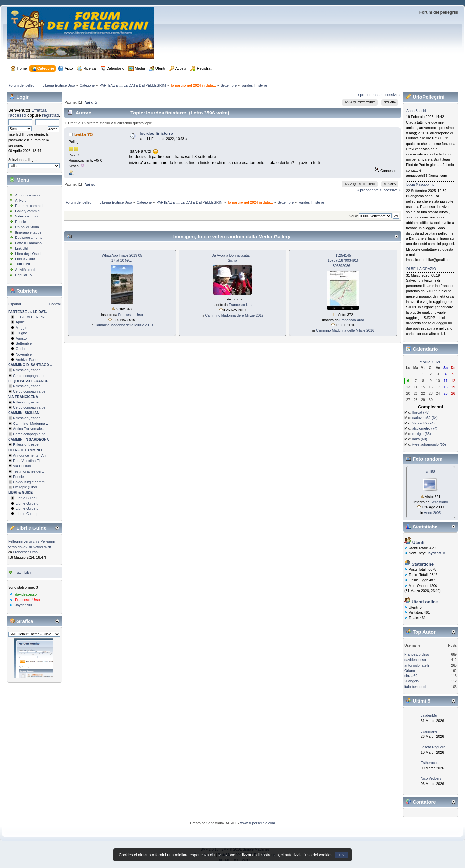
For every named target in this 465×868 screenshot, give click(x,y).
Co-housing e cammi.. (30, 482)
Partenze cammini (29, 206)
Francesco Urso (25, 552)
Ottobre (22, 349)
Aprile (20, 322)
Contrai (55, 304)
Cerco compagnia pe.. (30, 376)
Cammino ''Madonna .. (30, 424)
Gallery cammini (28, 211)
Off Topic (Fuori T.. (27, 487)
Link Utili (22, 248)
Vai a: (354, 216)
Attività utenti (25, 270)
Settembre (24, 343)
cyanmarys (429, 731)
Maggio (21, 328)
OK (342, 855)
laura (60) (420, 439)
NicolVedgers (431, 778)
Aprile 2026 (430, 362)
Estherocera (430, 763)
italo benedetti (415, 687)
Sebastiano (439, 502)
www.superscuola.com (258, 823)
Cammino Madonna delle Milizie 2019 (124, 325)
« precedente (368, 95)
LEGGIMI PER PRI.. (31, 317)
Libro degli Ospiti (28, 254)
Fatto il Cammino (28, 243)
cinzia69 (411, 676)
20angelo (412, 681)
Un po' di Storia (27, 227)
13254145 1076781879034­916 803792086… (343, 260)
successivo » (390, 95)
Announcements (28, 195)
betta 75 (84, 134)
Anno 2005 (433, 513)
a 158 (431, 472)
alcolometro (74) (425, 428)
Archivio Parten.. (29, 360)
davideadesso (26, 594)
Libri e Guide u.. (28, 498)
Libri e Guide (25, 259)
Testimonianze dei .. (29, 471)
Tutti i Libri (23, 572)
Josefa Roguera (433, 747)
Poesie (20, 222)
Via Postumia (23, 466)
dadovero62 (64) (425, 418)
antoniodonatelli (417, 665)
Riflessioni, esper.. (27, 370)
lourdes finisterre (156, 134)
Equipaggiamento (29, 238)
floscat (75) (421, 412)
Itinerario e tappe (28, 232)
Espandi (15, 304)
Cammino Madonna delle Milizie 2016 (345, 330)
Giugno (21, 333)
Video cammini (27, 216)
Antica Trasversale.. (29, 429)
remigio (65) (422, 434)
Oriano (410, 671)
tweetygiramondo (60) (429, 444)
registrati (50, 115)
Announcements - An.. (30, 455)
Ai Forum (22, 200)
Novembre (24, 354)
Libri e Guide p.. (28, 508)
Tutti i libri (22, 264)
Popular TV (24, 275)
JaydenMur (24, 605)
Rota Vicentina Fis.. (28, 461)
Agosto (21, 338)
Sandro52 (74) (423, 423)
